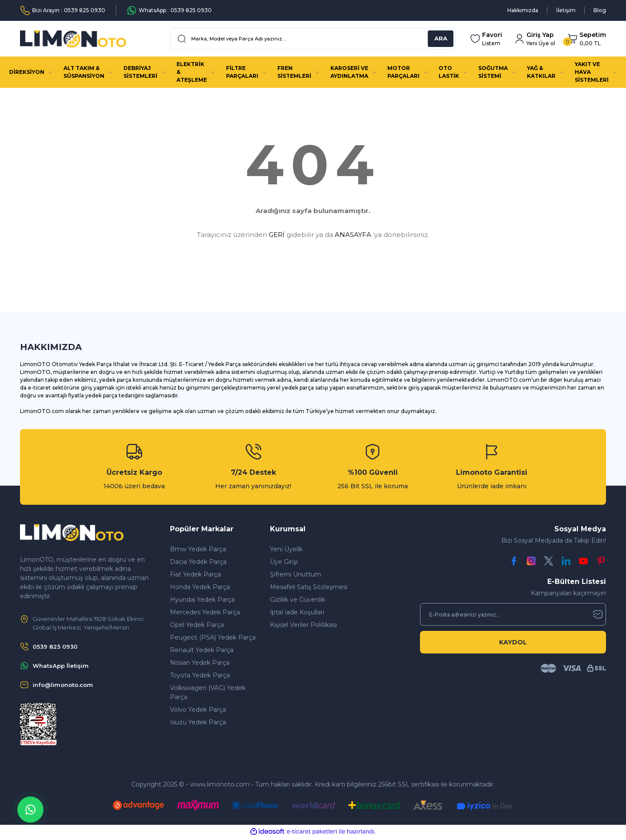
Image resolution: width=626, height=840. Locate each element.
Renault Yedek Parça (202, 650)
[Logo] (73, 39)
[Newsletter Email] (513, 614)
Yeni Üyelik (286, 549)
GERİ (277, 235)
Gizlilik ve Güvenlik (298, 600)
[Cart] (587, 39)
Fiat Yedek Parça (195, 574)
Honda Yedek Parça (200, 587)
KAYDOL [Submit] (513, 642)
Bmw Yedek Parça (198, 549)
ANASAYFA (353, 235)
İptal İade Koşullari (297, 612)
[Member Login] (535, 39)
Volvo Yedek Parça (198, 710)
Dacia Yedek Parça (198, 562)
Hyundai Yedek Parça (202, 600)
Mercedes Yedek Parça (205, 612)
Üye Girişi (284, 562)
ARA (441, 39)
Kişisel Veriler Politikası (303, 625)
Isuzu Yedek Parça (198, 722)
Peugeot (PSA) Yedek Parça (213, 637)
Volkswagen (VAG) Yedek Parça (208, 692)
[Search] (313, 39)
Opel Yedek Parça (197, 625)
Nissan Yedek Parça (200, 663)
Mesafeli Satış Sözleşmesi (309, 587)
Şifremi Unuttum (296, 574)
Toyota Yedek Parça (200, 675)
